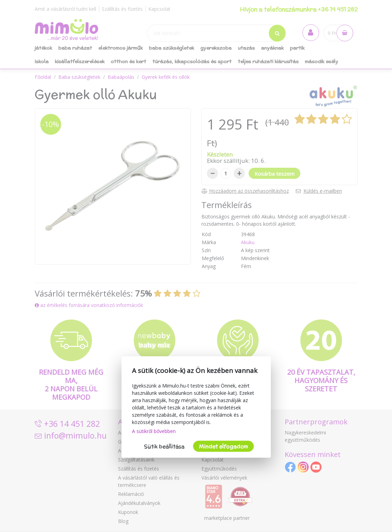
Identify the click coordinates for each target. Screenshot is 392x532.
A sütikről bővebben (154, 431)
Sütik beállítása (164, 446)
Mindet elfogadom (223, 446)
